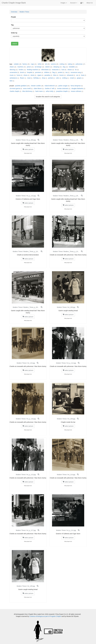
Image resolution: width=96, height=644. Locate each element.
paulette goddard (21, 86)
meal (29, 78)
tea (66, 72)
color (57, 78)
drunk (22, 72)
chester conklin (36, 86)
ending (62, 64)
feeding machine (32, 70)
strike (39, 64)
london (21, 70)
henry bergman (76, 86)
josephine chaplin (62, 91)
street (32, 75)
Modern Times (24, 12)
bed (11, 81)
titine (55, 75)
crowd (72, 78)
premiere (38, 72)
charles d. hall (49, 88)
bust (63, 70)
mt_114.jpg (71, 475)
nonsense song (76, 72)
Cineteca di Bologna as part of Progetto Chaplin (45, 616)
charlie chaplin (15, 91)
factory (25, 64)
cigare (39, 75)
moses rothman (76, 91)
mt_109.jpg (71, 419)
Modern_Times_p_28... (71, 140)
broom (62, 75)
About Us (90, 3)
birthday (36, 78)
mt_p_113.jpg (31, 475)
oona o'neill (27, 88)
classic (70, 70)
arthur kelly (49, 91)
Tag (12, 25)
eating (70, 64)
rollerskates (45, 70)
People (14, 17)
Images (64, 3)
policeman (79, 64)
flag (54, 72)
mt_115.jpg (31, 363)
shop (43, 78)
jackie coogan (63, 86)
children (47, 72)
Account (74, 3)
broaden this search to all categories (48, 97)
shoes (25, 75)
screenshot (13, 72)
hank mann (39, 91)
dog (64, 67)
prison (29, 67)
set (46, 64)
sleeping (56, 67)
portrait (51, 78)
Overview (14, 12)
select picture (28, 149)
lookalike (72, 67)
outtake (16, 64)
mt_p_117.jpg (31, 530)
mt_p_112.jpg (71, 363)
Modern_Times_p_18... (31, 251)
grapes (79, 78)
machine (20, 67)
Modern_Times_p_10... (71, 251)
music (12, 75)
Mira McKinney (27, 91)
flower (22, 78)
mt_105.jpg (31, 586)
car (77, 75)
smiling (64, 78)
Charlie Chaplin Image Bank (14, 3)
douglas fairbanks (77, 88)
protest (60, 72)
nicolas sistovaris (63, 88)
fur (76, 70)
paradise (47, 75)
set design (38, 67)
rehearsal (70, 75)
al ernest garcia (15, 88)
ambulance (13, 78)
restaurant (55, 70)
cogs (32, 64)
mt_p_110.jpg (31, 196)
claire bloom (38, 88)
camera (53, 64)
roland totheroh (50, 86)
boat (83, 75)
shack (12, 67)
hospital (29, 72)
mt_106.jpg (71, 307)
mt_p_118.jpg (31, 419)
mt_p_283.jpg (31, 140)
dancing (12, 70)
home (19, 75)
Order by (14, 33)
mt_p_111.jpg (71, 530)
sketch (47, 67)
